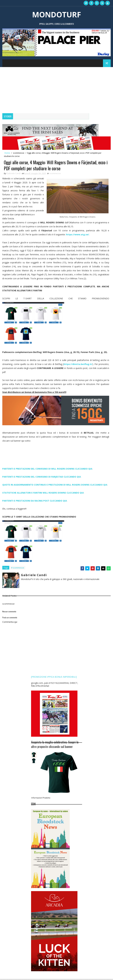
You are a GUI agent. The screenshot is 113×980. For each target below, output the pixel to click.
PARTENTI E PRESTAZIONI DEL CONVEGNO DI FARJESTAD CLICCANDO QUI (42, 478)
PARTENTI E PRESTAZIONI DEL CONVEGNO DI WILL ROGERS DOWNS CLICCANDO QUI (47, 470)
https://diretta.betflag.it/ (78, 365)
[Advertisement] (57, 90)
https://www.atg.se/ (78, 236)
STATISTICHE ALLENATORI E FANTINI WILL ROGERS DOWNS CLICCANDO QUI (43, 494)
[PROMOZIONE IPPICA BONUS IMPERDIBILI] (54, 678)
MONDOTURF (57, 15)
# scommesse (18, 569)
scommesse (19, 153)
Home (7, 153)
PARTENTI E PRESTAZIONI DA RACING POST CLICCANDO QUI (35, 502)
